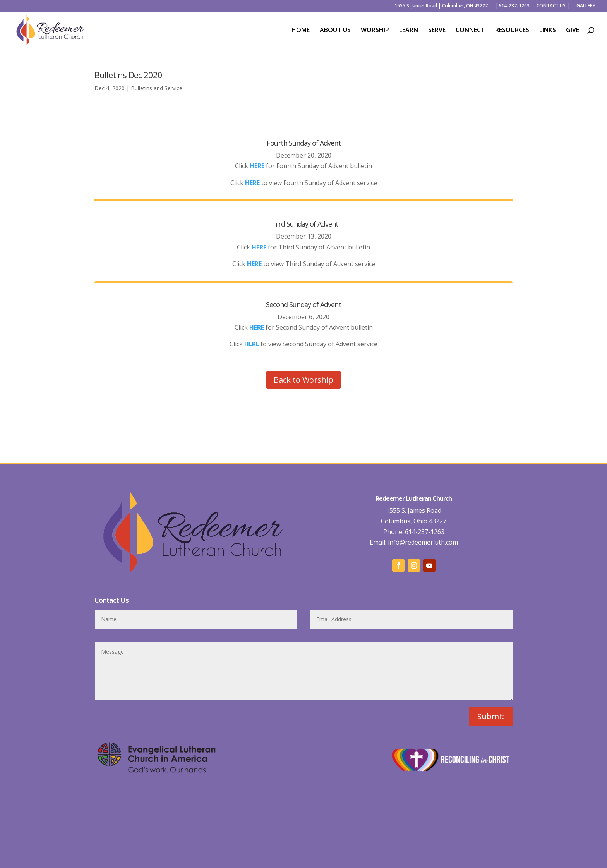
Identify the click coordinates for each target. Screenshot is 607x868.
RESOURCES (512, 31)
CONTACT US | (553, 6)
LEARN (409, 31)
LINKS (548, 31)
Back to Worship (303, 380)
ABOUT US (335, 31)
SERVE (437, 31)
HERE (252, 183)
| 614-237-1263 (512, 6)
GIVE (573, 31)
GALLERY (586, 6)
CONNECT (470, 31)
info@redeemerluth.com (422, 542)
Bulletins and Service (157, 88)
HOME (301, 31)
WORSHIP (375, 31)
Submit (491, 716)
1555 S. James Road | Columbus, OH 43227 (441, 6)
